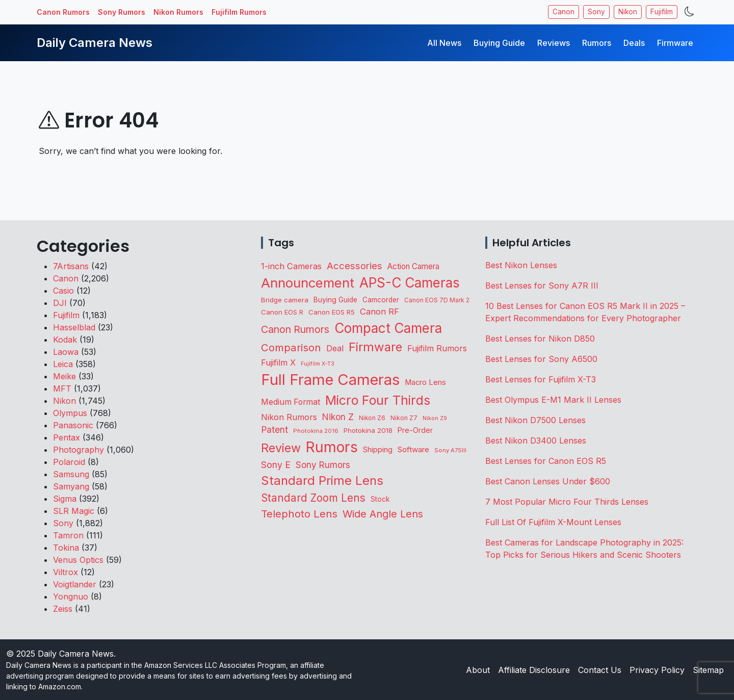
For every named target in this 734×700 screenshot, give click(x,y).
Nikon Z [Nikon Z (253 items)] (338, 417)
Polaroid (69, 462)
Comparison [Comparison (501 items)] (291, 347)
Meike (64, 376)
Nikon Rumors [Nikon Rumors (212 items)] (289, 417)
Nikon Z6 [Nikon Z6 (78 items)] (372, 418)
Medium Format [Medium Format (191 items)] (291, 402)
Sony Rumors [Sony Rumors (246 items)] (323, 465)
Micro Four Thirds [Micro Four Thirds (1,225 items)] (378, 400)
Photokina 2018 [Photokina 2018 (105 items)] (368, 430)
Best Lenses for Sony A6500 (541, 359)
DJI (60, 303)
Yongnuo (71, 597)
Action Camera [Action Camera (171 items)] (413, 266)
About (478, 670)
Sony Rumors (122, 12)
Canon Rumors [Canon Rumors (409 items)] (295, 329)
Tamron (68, 535)
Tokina (66, 548)
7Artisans (71, 266)
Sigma (65, 499)
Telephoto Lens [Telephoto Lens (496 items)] (299, 514)
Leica (63, 364)
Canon (563, 12)
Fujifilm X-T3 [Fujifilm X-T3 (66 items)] (318, 364)
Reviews (554, 43)
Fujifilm (662, 12)
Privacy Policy (657, 670)
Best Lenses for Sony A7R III (542, 286)
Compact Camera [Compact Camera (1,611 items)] (388, 328)
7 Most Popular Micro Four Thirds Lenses (567, 502)
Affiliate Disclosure (534, 670)
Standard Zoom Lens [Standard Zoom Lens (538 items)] (313, 498)
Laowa (66, 352)
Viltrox (65, 572)
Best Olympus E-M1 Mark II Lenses (553, 400)
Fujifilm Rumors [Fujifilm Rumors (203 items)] (437, 348)
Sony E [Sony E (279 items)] (276, 465)
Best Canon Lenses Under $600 (548, 481)
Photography (78, 450)
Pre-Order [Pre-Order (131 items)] (415, 430)
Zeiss (63, 609)
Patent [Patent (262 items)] (274, 430)
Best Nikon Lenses (521, 265)
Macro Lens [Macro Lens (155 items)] (425, 382)
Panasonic (73, 425)
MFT (62, 388)
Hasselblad (74, 327)
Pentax (67, 437)
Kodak (65, 340)
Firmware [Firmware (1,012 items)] (375, 347)
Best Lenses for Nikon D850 (540, 339)
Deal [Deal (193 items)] (335, 348)
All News (444, 43)
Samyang (71, 486)
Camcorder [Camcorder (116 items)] (381, 300)
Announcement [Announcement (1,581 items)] (308, 283)
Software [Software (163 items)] (413, 449)
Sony (596, 12)
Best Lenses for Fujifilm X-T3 (541, 379)
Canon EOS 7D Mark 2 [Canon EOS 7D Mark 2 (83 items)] (437, 300)
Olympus (70, 413)
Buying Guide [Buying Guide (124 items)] (335, 300)
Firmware (675, 43)
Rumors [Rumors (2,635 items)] (332, 447)
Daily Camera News (95, 43)
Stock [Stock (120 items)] (380, 499)
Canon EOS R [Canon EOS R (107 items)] (282, 312)
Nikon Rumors (178, 12)
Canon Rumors (63, 12)
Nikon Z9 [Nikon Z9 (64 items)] (435, 418)
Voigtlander (75, 584)
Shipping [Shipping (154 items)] (378, 450)
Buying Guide (499, 43)
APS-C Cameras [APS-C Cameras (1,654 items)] (410, 283)
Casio (63, 291)
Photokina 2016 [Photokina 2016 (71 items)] (316, 431)
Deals (634, 43)
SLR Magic (74, 511)
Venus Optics (78, 560)
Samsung (71, 474)
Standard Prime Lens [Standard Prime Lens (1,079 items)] (322, 481)
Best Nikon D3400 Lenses (536, 440)
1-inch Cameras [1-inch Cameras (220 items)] (291, 266)
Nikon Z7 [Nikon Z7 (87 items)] (404, 418)
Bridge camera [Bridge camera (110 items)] (285, 300)
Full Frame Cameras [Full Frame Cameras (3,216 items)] (330, 380)
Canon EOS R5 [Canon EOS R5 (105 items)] (332, 312)
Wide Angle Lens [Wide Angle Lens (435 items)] (383, 514)
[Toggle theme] (689, 12)
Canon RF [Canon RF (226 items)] (379, 312)
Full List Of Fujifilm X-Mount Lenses (553, 522)
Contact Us (600, 670)
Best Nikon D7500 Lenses (535, 420)
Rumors (597, 43)
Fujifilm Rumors (239, 12)
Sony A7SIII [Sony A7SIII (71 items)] (450, 450)
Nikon (628, 12)
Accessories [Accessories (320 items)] (355, 266)
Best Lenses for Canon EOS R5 (546, 461)
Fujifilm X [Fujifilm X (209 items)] (278, 362)
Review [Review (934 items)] (281, 448)
